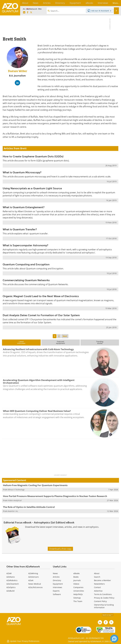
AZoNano (11, 577)
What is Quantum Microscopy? (22, 172)
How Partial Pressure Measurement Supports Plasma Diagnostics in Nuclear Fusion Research (55, 496)
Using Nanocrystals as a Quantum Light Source (32, 188)
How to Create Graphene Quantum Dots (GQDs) (33, 156)
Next (65, 336)
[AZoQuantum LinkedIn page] (24, 12)
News (55, 573)
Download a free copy (60, 549)
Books (76, 577)
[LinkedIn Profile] (17, 83)
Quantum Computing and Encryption (26, 264)
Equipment (58, 584)
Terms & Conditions (103, 594)
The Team (78, 601)
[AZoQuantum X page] (31, 12)
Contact (97, 587)
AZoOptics (11, 587)
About (97, 573)
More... (115, 3)
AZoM (9, 573)
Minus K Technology (16, 490)
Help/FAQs (78, 594)
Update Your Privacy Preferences (23, 641)
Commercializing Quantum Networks (26, 280)
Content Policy (100, 601)
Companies (78, 587)
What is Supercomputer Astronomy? (25, 245)
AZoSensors (34, 577)
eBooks (77, 573)
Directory (57, 580)
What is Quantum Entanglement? (24, 207)
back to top (108, 615)
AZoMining (33, 573)
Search (97, 577)
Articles (56, 577)
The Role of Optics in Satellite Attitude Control (29, 507)
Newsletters (99, 584)
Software (57, 594)
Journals (77, 580)
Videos (76, 584)
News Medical (35, 584)
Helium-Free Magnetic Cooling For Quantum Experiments (35, 485)
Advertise (98, 591)
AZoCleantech (13, 584)
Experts (56, 591)
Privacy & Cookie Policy (104, 598)
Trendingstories (100, 342)
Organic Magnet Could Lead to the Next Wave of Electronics (41, 296)
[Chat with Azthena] (114, 639)
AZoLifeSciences (35, 587)
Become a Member (102, 580)
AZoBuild (10, 591)
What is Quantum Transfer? (20, 229)
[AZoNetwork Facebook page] (28, 12)
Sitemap (77, 598)
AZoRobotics (12, 580)
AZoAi (31, 580)
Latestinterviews (21, 342)
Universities (79, 591)
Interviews (57, 587)
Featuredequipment (61, 342)
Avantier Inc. (13, 511)
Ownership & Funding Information (104, 606)
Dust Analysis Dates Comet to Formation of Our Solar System (41, 315)
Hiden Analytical (15, 500)
